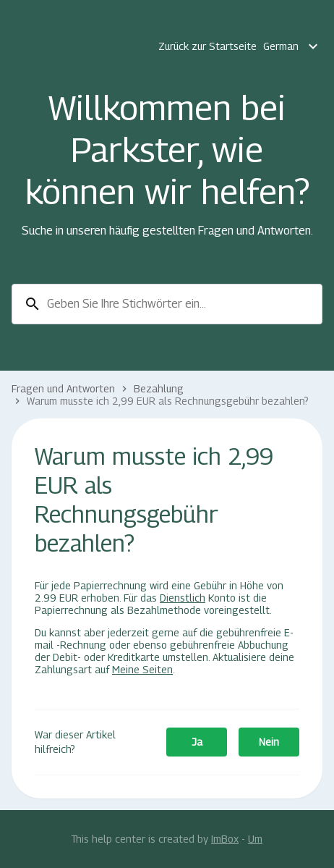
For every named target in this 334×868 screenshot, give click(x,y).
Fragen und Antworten (63, 388)
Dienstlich (183, 598)
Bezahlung (159, 388)
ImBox (225, 839)
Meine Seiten (142, 669)
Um (255, 839)
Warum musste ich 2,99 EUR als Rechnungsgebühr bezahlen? (168, 401)
